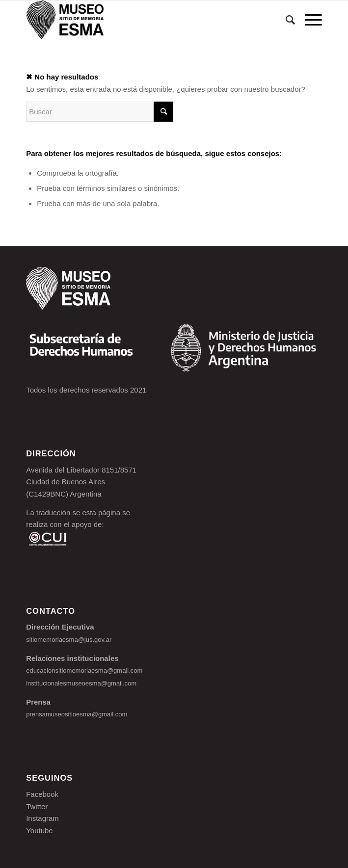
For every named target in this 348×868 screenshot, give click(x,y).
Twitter (37, 806)
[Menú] (308, 20)
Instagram (42, 818)
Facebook (42, 794)
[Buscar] (285, 20)
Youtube (40, 830)
